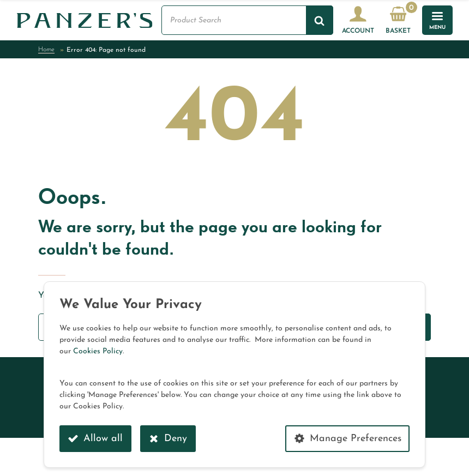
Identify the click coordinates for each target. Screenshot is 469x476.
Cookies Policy (98, 351)
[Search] (320, 20)
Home (46, 50)
